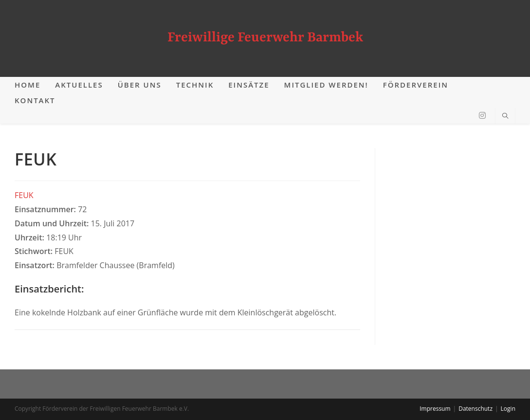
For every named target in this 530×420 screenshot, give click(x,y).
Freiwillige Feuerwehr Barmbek (265, 38)
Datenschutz (475, 409)
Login (508, 409)
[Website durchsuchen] (505, 116)
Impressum (435, 409)
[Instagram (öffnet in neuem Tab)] (482, 115)
